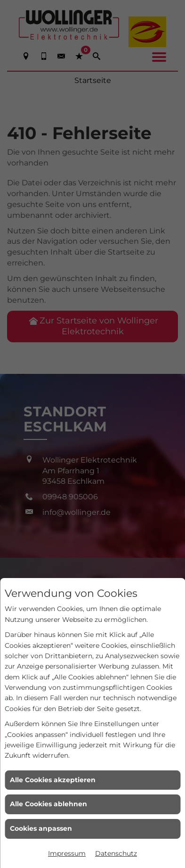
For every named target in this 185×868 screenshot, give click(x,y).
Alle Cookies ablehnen (48, 804)
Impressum (67, 853)
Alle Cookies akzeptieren (53, 780)
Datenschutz (116, 853)
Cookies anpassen (41, 828)
